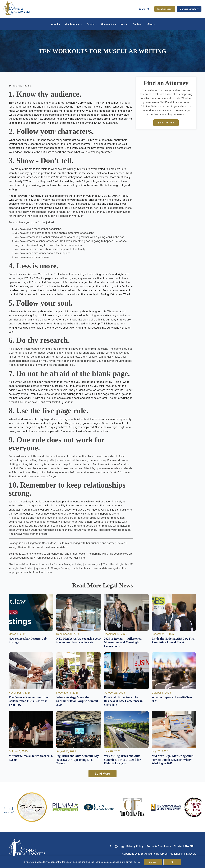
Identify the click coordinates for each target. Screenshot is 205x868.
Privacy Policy (135, 846)
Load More (102, 774)
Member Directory (189, 9)
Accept (153, 862)
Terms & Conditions (159, 846)
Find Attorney (166, 123)
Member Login (165, 9)
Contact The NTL (184, 846)
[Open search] (144, 9)
